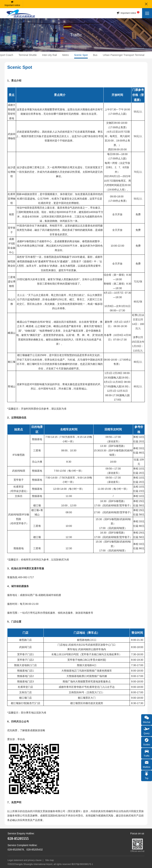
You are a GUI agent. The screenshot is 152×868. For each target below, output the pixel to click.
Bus (95, 55)
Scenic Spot (81, 55)
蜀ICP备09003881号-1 (82, 864)
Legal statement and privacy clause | (26, 860)
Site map (50, 860)
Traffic (147, 753)
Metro (66, 55)
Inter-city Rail (49, 55)
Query (147, 730)
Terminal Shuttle (28, 55)
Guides (147, 742)
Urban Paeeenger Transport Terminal (124, 55)
